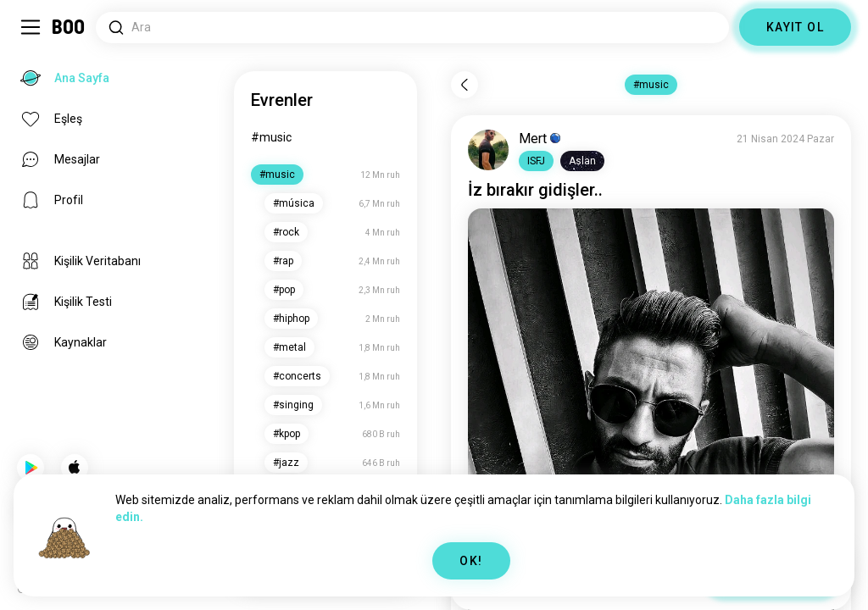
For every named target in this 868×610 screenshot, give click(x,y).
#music (271, 137)
